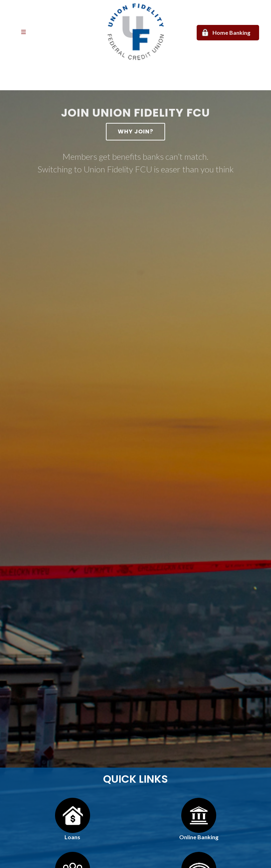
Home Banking (231, 32)
